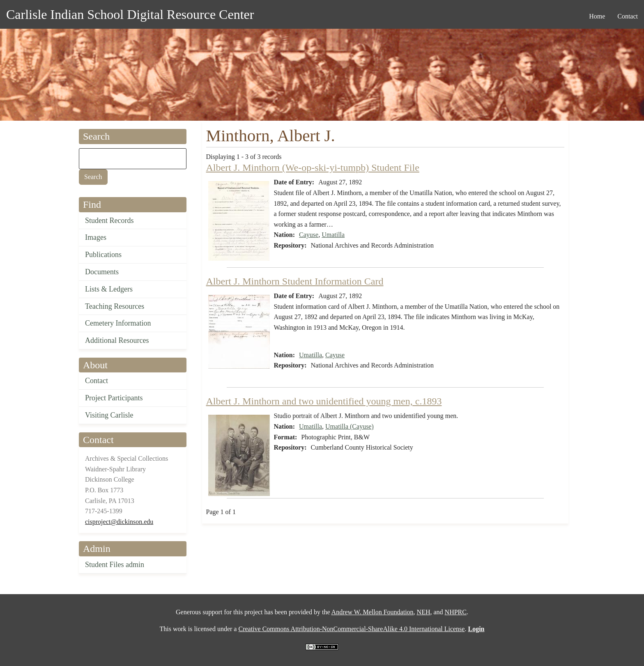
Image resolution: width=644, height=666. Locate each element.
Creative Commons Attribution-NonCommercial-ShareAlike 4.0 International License (351, 629)
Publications (103, 255)
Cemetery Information (118, 323)
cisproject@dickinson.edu (119, 522)
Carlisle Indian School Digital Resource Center (130, 14)
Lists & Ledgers (109, 289)
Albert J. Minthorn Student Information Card (295, 281)
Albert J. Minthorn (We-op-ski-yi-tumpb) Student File (313, 168)
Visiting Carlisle (109, 415)
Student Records (109, 220)
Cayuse (309, 235)
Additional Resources (117, 340)
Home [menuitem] (597, 16)
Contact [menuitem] (628, 16)
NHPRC (456, 612)
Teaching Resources (115, 306)
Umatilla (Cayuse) (350, 426)
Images (96, 237)
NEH (424, 612)
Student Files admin (115, 565)
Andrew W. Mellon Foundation (373, 612)
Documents (102, 272)
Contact (97, 381)
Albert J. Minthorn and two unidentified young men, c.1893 (324, 401)
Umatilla (333, 235)
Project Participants (114, 398)
